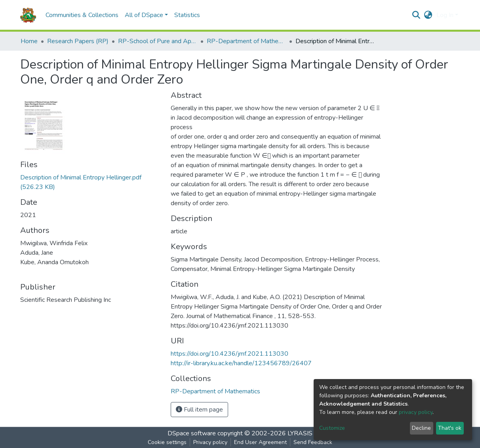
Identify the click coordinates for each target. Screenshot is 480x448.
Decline (421, 428)
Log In (445, 15)
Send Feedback (313, 442)
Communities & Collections (82, 15)
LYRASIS (300, 433)
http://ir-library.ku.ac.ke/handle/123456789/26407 (241, 363)
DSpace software (192, 433)
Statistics (187, 15)
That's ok (450, 428)
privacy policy (416, 412)
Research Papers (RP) (78, 41)
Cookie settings (167, 442)
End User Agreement (260, 442)
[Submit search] (416, 15)
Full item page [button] (199, 410)
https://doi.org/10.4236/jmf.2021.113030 (230, 354)
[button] (428, 15)
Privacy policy (210, 442)
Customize (332, 428)
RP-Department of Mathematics (246, 41)
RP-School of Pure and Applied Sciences (158, 41)
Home (29, 41)
